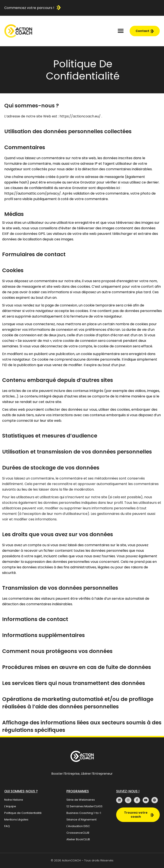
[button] (121, 31)
